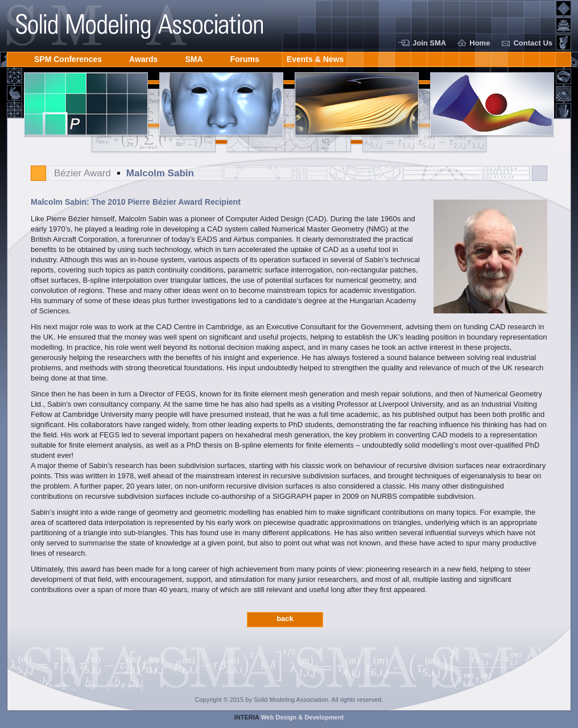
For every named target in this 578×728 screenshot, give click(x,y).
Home (480, 43)
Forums (245, 57)
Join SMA (429, 43)
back (285, 619)
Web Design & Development (289, 717)
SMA (194, 57)
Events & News (315, 57)
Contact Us (533, 43)
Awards (143, 57)
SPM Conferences (68, 57)
